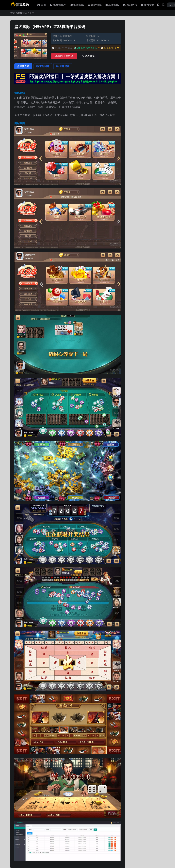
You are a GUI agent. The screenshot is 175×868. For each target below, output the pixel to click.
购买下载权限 (64, 56)
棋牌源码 (22, 13)
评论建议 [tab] (64, 66)
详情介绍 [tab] (24, 66)
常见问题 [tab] (43, 66)
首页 (13, 13)
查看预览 (88, 56)
